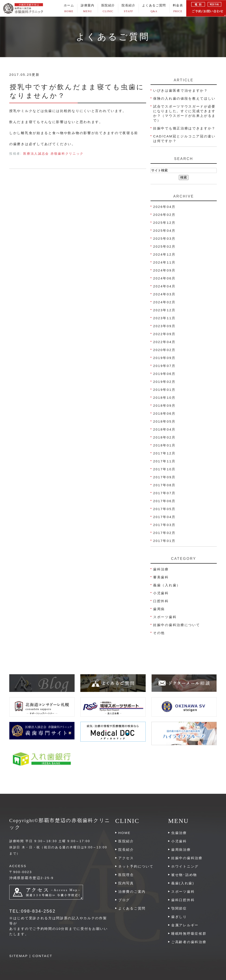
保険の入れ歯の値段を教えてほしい (184, 98)
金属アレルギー (185, 925)
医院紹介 (126, 841)
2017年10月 (164, 469)
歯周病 (159, 609)
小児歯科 (161, 593)
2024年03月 (164, 294)
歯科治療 (161, 569)
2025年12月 (164, 223)
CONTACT (42, 956)
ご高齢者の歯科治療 (189, 942)
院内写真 (126, 883)
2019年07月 (164, 366)
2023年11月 (164, 318)
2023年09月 (164, 326)
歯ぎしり (179, 917)
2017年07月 (164, 493)
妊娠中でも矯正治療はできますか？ (184, 128)
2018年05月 (164, 421)
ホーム (69, 8)
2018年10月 (164, 398)
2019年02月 (164, 382)
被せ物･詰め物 (184, 875)
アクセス (126, 858)
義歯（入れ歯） (167, 585)
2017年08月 (164, 485)
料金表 (178, 8)
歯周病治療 (181, 850)
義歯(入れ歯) (183, 883)
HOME (124, 833)
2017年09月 (164, 477)
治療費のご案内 (132, 892)
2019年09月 (164, 358)
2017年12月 (164, 453)
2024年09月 (164, 270)
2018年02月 (164, 437)
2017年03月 (164, 525)
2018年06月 (164, 413)
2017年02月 (164, 533)
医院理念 (126, 875)
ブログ (124, 900)
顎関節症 (179, 908)
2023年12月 (164, 310)
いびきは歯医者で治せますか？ (181, 90)
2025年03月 (164, 238)
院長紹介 (128, 8)
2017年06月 (164, 501)
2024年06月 (164, 278)
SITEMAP (19, 956)
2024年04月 (164, 286)
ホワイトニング (185, 866)
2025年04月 (164, 231)
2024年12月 (164, 254)
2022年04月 (164, 342)
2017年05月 (164, 509)
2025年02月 (164, 246)
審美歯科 (161, 577)
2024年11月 (164, 262)
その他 (159, 633)
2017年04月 (164, 517)
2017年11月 (164, 461)
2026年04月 (164, 207)
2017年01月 (164, 541)
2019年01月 (164, 390)
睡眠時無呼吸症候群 (189, 933)
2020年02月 (164, 350)
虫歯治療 (179, 833)
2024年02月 (164, 302)
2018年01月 (164, 445)
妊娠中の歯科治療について (177, 625)
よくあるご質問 (154, 8)
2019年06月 (164, 374)
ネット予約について (136, 866)
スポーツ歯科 (165, 617)
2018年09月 (164, 405)
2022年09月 (164, 334)
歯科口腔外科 (183, 900)
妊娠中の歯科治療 (187, 858)
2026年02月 (164, 215)
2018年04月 (164, 429)
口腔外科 (161, 601)
